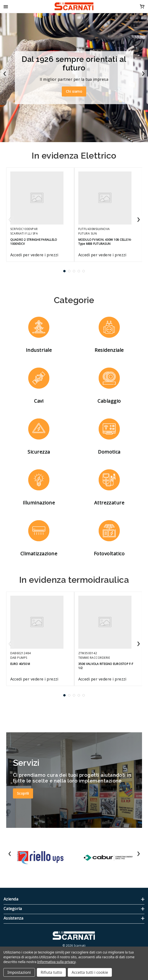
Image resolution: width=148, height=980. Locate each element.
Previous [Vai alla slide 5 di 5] (10, 220)
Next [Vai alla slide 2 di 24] (138, 854)
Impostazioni (19, 972)
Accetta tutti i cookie (90, 972)
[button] (39, 335)
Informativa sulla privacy (57, 962)
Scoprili (23, 793)
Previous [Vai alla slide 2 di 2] (5, 74)
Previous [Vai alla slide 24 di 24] (10, 854)
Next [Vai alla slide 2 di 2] (143, 74)
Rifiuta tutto (51, 972)
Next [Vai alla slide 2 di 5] (138, 220)
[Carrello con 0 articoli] (142, 6)
